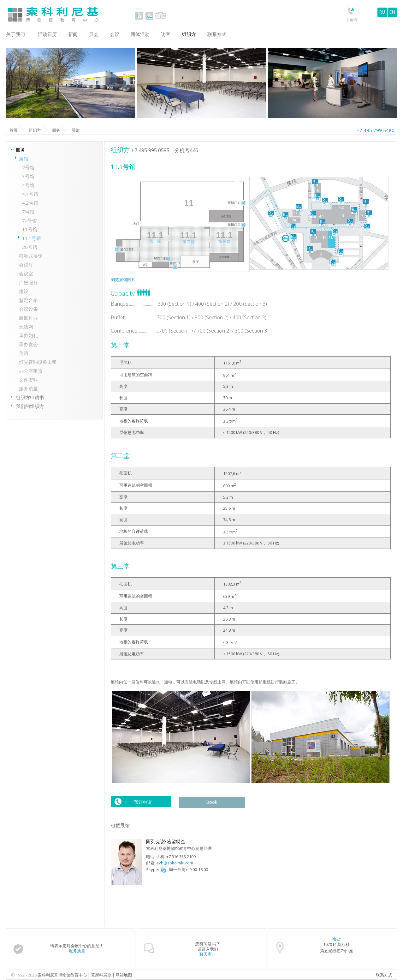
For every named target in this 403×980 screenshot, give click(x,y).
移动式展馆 (31, 256)
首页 (14, 130)
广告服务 (28, 282)
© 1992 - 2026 (24, 975)
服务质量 (28, 388)
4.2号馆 (30, 203)
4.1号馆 (30, 194)
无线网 (26, 327)
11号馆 (30, 229)
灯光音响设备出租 (38, 362)
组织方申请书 (30, 397)
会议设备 (28, 309)
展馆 (24, 159)
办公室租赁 (31, 371)
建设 (24, 291)
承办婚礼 (28, 335)
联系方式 (384, 975)
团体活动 (140, 34)
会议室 (26, 274)
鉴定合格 (28, 300)
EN (392, 12)
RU (382, 12)
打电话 (352, 20)
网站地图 (124, 975)
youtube (149, 16)
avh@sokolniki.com (175, 863)
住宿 (24, 353)
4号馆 (28, 185)
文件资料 (28, 380)
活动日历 (47, 34)
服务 (56, 130)
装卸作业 (28, 318)
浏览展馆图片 (123, 280)
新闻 (73, 34)
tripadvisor (160, 16)
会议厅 (26, 265)
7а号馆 (30, 220)
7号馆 (28, 212)
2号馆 (28, 167)
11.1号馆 (32, 238)
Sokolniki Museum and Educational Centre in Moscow (79, 13)
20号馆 (30, 247)
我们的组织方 (30, 406)
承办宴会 (28, 344)
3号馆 (28, 176)
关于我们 (15, 34)
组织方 (35, 130)
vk (139, 16)
